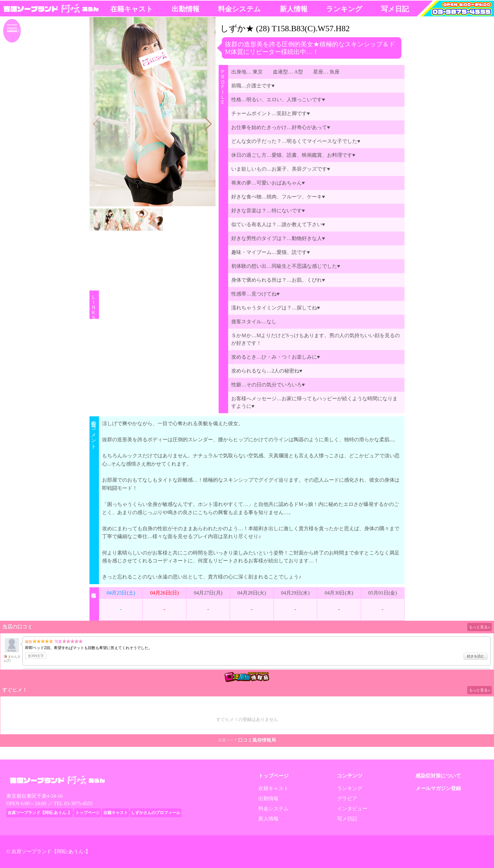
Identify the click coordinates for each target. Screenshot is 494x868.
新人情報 (294, 9)
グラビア (347, 798)
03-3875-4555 (78, 803)
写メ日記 (395, 9)
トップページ (273, 776)
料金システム (239, 9)
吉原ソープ (228, 740)
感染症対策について (438, 776)
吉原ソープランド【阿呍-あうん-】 (51, 851)
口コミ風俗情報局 (257, 740)
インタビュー (352, 809)
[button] (208, 124)
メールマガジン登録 (438, 788)
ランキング (344, 9)
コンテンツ (350, 776)
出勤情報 (186, 9)
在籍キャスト (132, 9)
